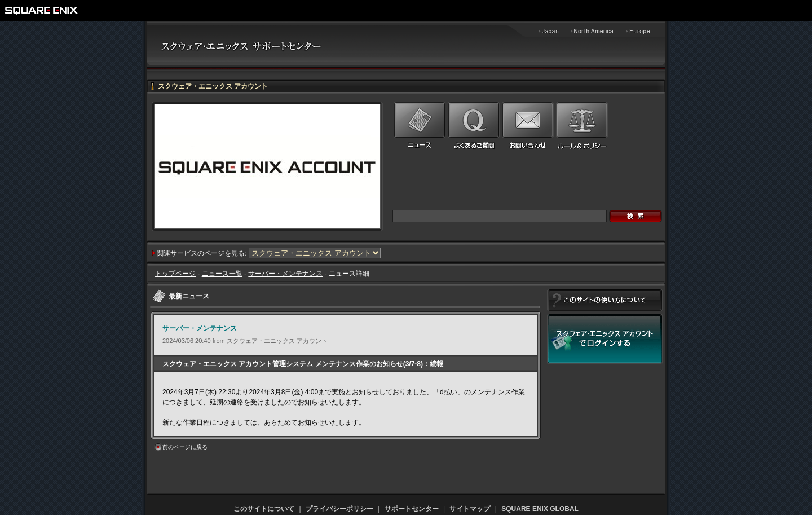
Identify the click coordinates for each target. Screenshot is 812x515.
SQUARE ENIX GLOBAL (540, 509)
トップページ (175, 274)
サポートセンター (412, 509)
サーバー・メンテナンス (285, 274)
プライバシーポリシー (339, 509)
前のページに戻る (185, 447)
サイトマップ (470, 509)
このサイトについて (264, 509)
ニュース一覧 (222, 274)
